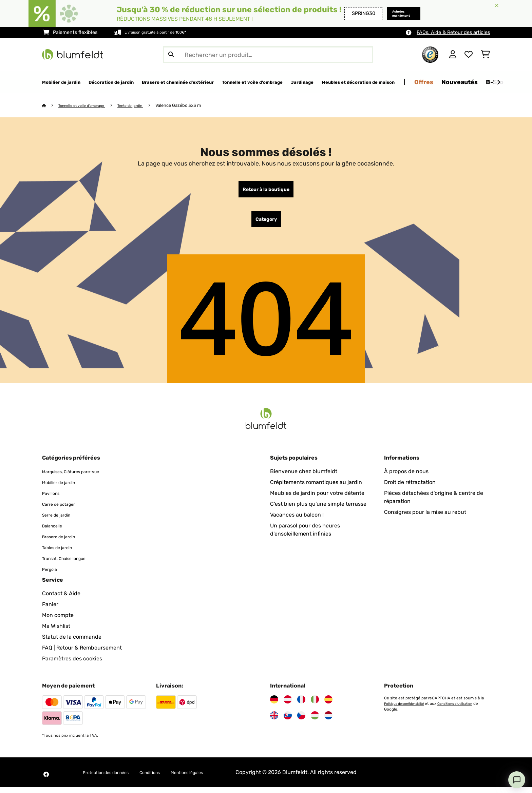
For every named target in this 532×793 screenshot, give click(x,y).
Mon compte (58, 621)
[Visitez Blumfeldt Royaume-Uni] (274, 721)
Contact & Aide (61, 599)
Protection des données (113, 778)
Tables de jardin (62, 553)
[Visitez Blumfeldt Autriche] (288, 705)
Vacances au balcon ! (297, 520)
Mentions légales (214, 778)
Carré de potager (64, 510)
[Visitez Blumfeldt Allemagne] (274, 705)
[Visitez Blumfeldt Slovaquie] (288, 721)
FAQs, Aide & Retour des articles (453, 32)
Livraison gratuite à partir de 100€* (164, 32)
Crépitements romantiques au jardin (316, 488)
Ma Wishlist (56, 632)
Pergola (52, 575)
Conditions (168, 778)
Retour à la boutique (266, 191)
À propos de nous (406, 477)
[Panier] (485, 55)
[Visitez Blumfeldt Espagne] (328, 705)
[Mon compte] (453, 55)
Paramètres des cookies (72, 664)
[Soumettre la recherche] (171, 55)
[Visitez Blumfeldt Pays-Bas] (328, 721)
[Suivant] (498, 82)
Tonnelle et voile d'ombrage (87, 106)
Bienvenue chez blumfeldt (304, 477)
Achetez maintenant (395, 13)
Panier (50, 610)
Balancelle (55, 531)
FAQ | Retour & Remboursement (82, 653)
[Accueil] (51, 106)
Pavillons (53, 499)
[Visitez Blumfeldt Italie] (315, 705)
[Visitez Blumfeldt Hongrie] (315, 721)
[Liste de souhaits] (469, 55)
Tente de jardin (143, 106)
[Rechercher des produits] (268, 55)
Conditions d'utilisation (406, 715)
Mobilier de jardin (64, 488)
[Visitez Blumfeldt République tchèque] (301, 721)
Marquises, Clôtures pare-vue (80, 477)
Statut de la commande (72, 643)
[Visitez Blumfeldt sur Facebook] (46, 780)
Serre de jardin (61, 520)
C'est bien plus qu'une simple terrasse (318, 510)
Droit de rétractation (410, 488)
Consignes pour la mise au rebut (425, 518)
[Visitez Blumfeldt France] (301, 705)
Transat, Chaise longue (71, 564)
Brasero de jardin (64, 542)
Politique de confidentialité (409, 709)
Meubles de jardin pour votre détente (317, 499)
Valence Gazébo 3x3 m (193, 106)
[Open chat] (517, 780)
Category (266, 224)
